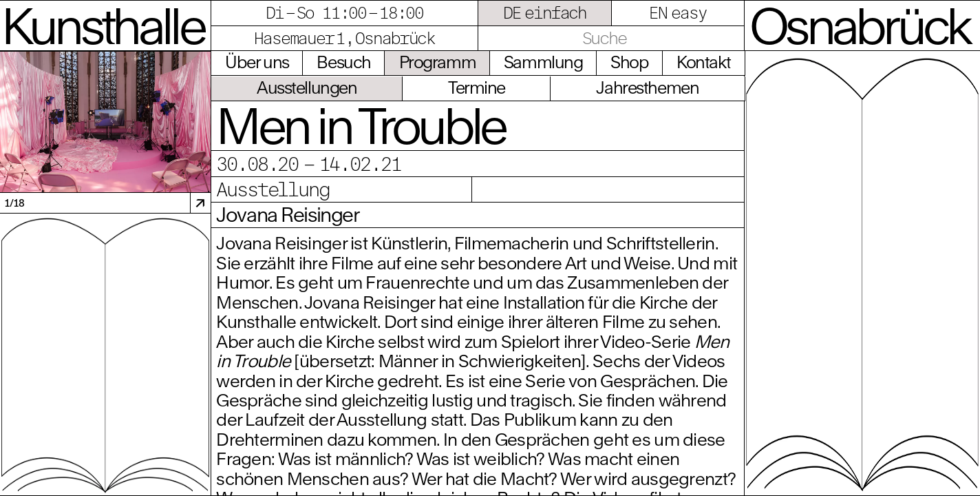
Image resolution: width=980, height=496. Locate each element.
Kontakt (703, 62)
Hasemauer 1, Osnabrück (344, 38)
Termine (477, 87)
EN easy (678, 12)
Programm (438, 62)
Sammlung (543, 62)
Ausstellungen (307, 87)
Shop (629, 62)
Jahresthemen (647, 87)
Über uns (257, 62)
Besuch (343, 62)
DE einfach (545, 12)
